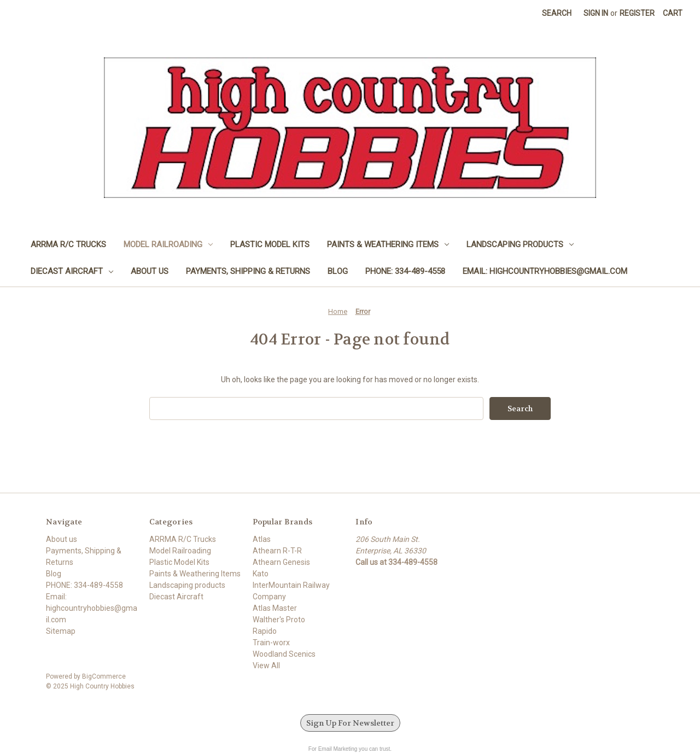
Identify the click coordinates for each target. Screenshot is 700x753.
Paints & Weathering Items (388, 244)
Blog (338, 271)
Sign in (596, 13)
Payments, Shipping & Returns (248, 271)
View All (266, 666)
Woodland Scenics (284, 654)
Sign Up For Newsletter (350, 723)
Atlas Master (275, 608)
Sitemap (61, 631)
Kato (261, 574)
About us (150, 271)
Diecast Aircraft (72, 271)
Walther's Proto (279, 620)
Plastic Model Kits (270, 244)
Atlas (262, 539)
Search (557, 13)
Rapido (265, 631)
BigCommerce (104, 676)
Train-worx (271, 643)
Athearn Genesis (281, 562)
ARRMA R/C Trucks (68, 244)
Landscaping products (520, 244)
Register (637, 13)
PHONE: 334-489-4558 (405, 271)
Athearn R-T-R (277, 551)
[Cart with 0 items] (673, 13)
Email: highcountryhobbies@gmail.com (545, 271)
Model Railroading (168, 244)
